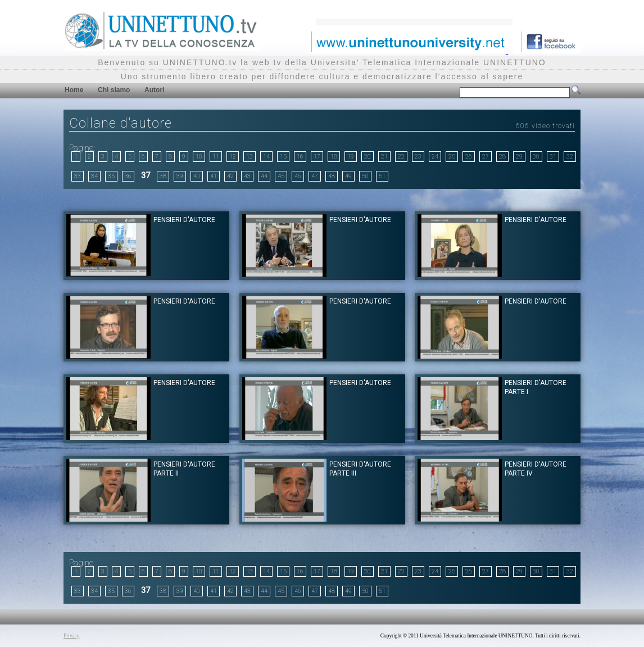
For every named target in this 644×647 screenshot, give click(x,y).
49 (348, 176)
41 (214, 176)
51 (382, 176)
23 (418, 157)
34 (94, 176)
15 (283, 157)
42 (230, 176)
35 (111, 176)
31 (553, 157)
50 (365, 176)
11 (216, 157)
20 (368, 157)
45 (281, 176)
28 (502, 157)
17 (317, 157)
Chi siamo (114, 90)
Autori (154, 90)
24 (435, 157)
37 (146, 175)
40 (197, 176)
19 (351, 157)
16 (300, 157)
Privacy (72, 636)
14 (266, 157)
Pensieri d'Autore (184, 220)
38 (163, 176)
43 (247, 176)
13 (250, 157)
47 (315, 176)
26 (469, 157)
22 (401, 157)
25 (452, 157)
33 (78, 176)
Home (74, 90)
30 (536, 157)
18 (334, 157)
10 (199, 157)
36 (128, 176)
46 (298, 176)
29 (519, 157)
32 (570, 157)
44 (264, 176)
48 (332, 176)
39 (180, 176)
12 (233, 157)
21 (384, 157)
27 (486, 157)
